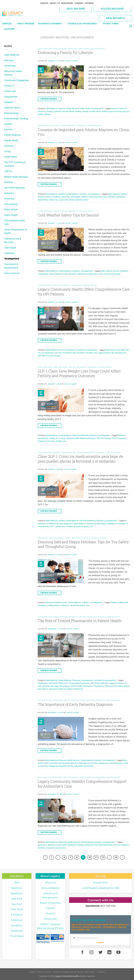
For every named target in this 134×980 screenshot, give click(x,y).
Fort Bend (17, 915)
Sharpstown (78, 689)
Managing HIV (121, 353)
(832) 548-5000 (76, 9)
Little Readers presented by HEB (101, 888)
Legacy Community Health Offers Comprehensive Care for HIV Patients (84, 291)
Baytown (17, 888)
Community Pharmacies (58, 683)
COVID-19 (9, 86)
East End (17, 904)
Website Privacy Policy (40, 972)
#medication (43, 683)
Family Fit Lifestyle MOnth (64, 111)
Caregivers (125, 845)
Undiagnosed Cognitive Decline (61, 766)
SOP (91, 526)
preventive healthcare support (61, 689)
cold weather (75, 197)
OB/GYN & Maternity (14, 188)
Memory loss (104, 763)
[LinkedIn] (110, 952)
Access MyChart (112, 9)
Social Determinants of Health (16, 231)
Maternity (84, 438)
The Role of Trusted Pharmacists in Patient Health (80, 621)
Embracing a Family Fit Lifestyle (65, 53)
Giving (7, 151)
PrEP (43, 356)
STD (48, 356)
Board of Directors (50, 903)
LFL (125, 683)
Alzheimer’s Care (91, 845)
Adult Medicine (12, 55)
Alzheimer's (42, 845)
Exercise (8, 129)
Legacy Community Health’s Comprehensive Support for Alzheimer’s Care (82, 784)
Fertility (52, 438)
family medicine (95, 197)
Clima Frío (65, 197)
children (114, 602)
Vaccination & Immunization (11, 266)
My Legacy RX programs (60, 686)
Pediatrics (9, 193)
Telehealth (9, 253)
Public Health (11, 215)
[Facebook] (82, 952)
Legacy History (104, 353)
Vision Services (12, 273)
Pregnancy (122, 438)
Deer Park (17, 899)
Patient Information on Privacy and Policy (74, 972)
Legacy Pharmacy (116, 683)
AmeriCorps (10, 66)
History (50, 913)
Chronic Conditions (53, 197)
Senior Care (63, 200)
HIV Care (58, 353)
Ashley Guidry (72, 61)
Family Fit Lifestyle (45, 111)
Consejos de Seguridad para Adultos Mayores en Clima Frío (83, 132)
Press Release (11, 204)
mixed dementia (116, 763)
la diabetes (111, 524)
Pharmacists (99, 686)
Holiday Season (54, 605)
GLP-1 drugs (61, 438)
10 (90, 857)
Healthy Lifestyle (82, 111)
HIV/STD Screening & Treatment (15, 164)
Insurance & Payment (51, 24)
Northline (17, 925)
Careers (79, 3)
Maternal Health (73, 438)
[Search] (131, 26)
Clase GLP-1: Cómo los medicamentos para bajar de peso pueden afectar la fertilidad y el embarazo (80, 459)
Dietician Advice (12, 108)
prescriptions (43, 689)
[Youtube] (118, 952)
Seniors (72, 200)
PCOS (114, 438)
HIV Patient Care (69, 353)
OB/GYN (100, 438)
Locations (9, 29)
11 (96, 857)
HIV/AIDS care (91, 353)
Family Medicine (12, 135)
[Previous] (45, 857)
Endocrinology (11, 113)
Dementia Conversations (56, 848)
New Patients (115, 18)
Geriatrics (9, 146)
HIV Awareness (48, 353)
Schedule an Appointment (83, 24)
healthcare (104, 683)
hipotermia (121, 197)
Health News (11, 157)
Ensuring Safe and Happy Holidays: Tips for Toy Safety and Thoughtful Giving (83, 544)
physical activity (116, 111)
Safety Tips (53, 200)
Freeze (105, 197)
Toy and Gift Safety (77, 605)
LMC (112, 353)
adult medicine (114, 194)
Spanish (79, 200)
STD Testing (55, 356)
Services (8, 24)
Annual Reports (50, 888)
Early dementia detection (68, 763)
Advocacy (9, 60)
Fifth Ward (95, 683)
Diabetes (9, 102)
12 (103, 857)
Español (89, 3)
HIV (39, 353)
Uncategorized (12, 259)
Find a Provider (26, 24)
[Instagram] (91, 952)
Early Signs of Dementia (88, 763)
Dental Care (10, 91)
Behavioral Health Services (13, 73)
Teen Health (10, 248)
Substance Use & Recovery (13, 241)
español (84, 197)
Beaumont (17, 893)
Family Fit (123, 108)
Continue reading (50, 99)
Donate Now (101, 882)
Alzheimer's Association (57, 845)
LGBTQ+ (8, 171)
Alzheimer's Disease (76, 845)
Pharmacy (9, 199)
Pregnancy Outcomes (46, 441)
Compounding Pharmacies (79, 683)
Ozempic (108, 438)
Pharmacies (88, 686)
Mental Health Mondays (16, 177)
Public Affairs (11, 210)
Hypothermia (43, 200)
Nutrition (9, 182)
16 (116, 857)
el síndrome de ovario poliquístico (60, 524)
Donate (44, 3)
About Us (55, 3)
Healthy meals (95, 111)
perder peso (61, 526)
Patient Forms (111, 24)
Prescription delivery (121, 686)
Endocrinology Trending (16, 119)
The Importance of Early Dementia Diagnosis (75, 704)
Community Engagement (17, 80)
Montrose (46, 686)
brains (46, 763)
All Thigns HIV (123, 350)
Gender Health (11, 140)
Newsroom (67, 3)
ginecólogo (101, 524)
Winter (86, 200)
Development (11, 97)
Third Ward (17, 936)
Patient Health (77, 686)
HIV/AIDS (80, 353)
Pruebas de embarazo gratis (77, 526)
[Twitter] (100, 952)
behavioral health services (109, 845)
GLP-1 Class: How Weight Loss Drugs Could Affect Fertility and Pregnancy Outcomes (79, 373)
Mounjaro (92, 438)
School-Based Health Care (15, 222)
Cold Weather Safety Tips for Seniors (68, 215)
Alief (17, 882)
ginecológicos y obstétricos (85, 524)
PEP (39, 356)
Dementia (54, 763)
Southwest (17, 931)
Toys (88, 605)
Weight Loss (61, 441)
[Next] (122, 857)
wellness (47, 114)
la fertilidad (120, 524)
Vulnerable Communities (84, 766)
